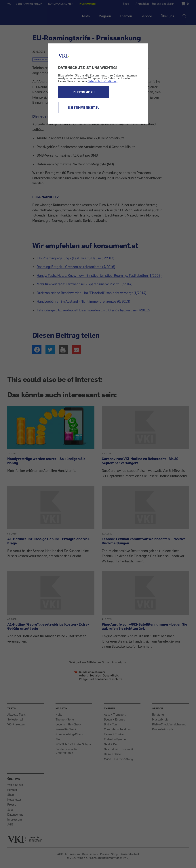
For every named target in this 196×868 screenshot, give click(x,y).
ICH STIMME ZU (84, 92)
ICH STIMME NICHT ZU (84, 108)
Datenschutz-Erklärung (103, 81)
